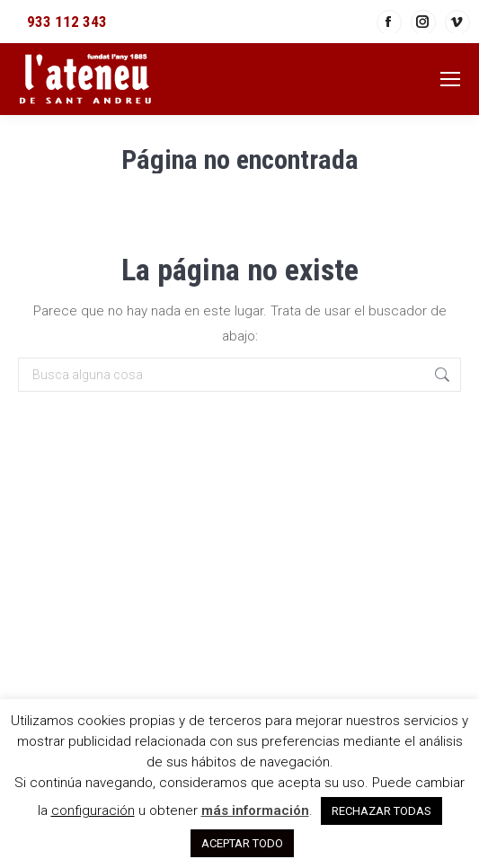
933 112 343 (67, 22)
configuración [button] (93, 810)
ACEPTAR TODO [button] (242, 843)
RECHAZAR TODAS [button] (381, 811)
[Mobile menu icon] (450, 79)
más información (255, 810)
